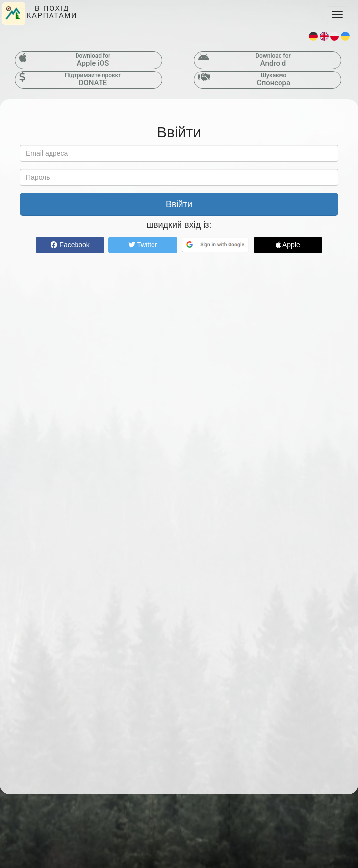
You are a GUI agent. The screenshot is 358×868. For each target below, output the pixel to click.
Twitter (143, 245)
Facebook (70, 245)
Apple (288, 245)
